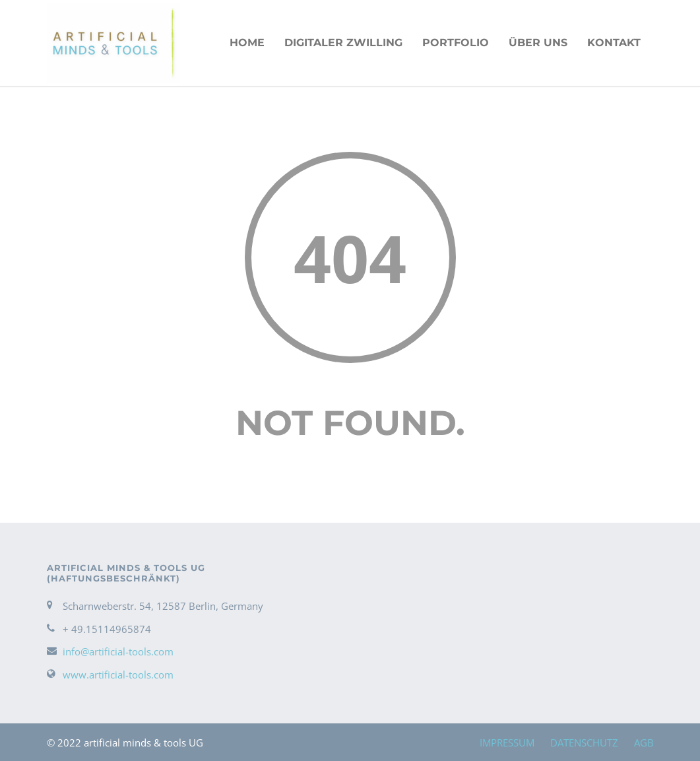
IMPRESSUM (507, 743)
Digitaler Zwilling (343, 43)
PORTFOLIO (456, 43)
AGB (644, 743)
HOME (247, 43)
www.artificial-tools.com (118, 675)
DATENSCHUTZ (584, 743)
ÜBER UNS (538, 43)
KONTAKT (614, 43)
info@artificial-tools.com (118, 651)
